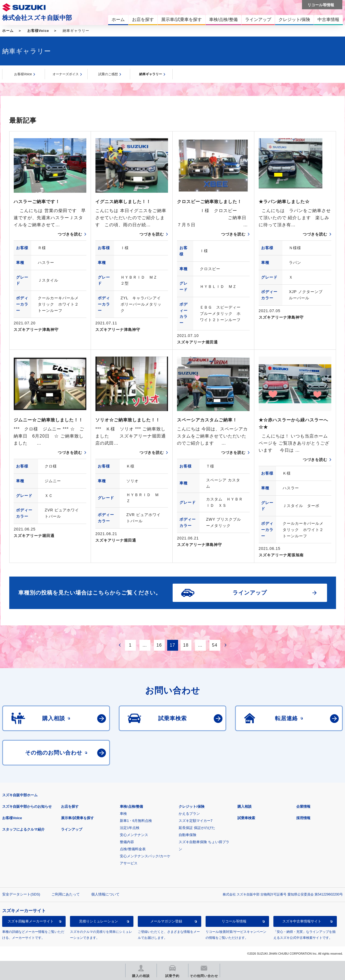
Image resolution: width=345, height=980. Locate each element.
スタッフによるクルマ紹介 (23, 829)
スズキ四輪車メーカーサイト (31, 921)
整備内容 (127, 842)
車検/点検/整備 (131, 806)
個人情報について (105, 894)
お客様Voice (38, 31)
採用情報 (303, 818)
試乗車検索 (246, 818)
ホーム (8, 31)
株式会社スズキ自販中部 (37, 18)
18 (186, 645)
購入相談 (245, 806)
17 (173, 645)
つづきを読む (70, 234)
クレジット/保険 (192, 806)
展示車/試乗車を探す (77, 818)
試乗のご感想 (108, 74)
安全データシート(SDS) (21, 894)
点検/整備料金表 (133, 849)
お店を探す (70, 806)
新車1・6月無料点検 (136, 821)
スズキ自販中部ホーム (20, 795)
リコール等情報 (234, 921)
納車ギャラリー (151, 74)
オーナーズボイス (66, 74)
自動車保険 (187, 835)
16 (159, 645)
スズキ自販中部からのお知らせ (27, 806)
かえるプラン (189, 814)
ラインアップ (72, 829)
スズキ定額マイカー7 (196, 821)
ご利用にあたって (66, 894)
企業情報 (303, 806)
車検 (123, 814)
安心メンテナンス (134, 835)
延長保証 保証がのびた (197, 828)
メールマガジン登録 (166, 921)
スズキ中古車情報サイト (302, 921)
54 (215, 645)
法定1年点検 (130, 828)
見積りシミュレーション (98, 921)
